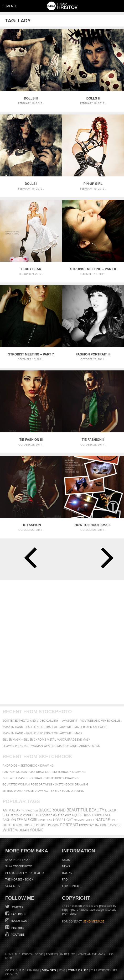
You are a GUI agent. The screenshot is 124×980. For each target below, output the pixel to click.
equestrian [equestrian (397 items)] (82, 815)
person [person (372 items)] (54, 825)
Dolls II (93, 98)
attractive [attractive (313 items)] (30, 810)
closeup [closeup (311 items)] (26, 815)
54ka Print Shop (17, 860)
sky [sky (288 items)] (92, 825)
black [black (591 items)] (111, 810)
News (66, 866)
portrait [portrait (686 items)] (69, 825)
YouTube (17, 934)
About (67, 860)
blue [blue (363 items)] (6, 815)
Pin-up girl (93, 184)
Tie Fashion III (31, 440)
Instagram (19, 921)
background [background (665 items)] (52, 810)
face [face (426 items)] (107, 815)
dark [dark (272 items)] (54, 815)
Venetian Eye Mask (92, 954)
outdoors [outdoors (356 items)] (27, 825)
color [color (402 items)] (37, 815)
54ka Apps (13, 886)
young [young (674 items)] (37, 830)
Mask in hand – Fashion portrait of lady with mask (42, 733)
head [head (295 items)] (49, 820)
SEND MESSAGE (94, 921)
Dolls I (31, 184)
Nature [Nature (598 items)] (103, 819)
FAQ (65, 879)
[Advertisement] (62, 642)
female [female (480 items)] (23, 820)
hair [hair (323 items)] (42, 820)
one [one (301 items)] (113, 820)
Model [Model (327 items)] (90, 820)
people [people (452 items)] (42, 825)
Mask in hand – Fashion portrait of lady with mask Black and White (55, 727)
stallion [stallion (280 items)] (100, 825)
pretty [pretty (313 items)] (84, 825)
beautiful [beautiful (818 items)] (77, 810)
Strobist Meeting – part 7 (31, 354)
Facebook (19, 914)
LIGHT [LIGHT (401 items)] (69, 820)
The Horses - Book (19, 879)
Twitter (17, 907)
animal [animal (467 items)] (9, 810)
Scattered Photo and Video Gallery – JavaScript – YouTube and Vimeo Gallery (62, 720)
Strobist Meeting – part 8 (93, 269)
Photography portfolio (25, 873)
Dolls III (31, 98)
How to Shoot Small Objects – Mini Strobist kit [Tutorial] (93, 525)
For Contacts (73, 886)
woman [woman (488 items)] (22, 830)
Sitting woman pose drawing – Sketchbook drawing (43, 791)
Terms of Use (78, 970)
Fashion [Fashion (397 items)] (9, 820)
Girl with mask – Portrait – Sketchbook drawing (41, 778)
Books (67, 873)
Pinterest (18, 928)
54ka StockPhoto (19, 866)
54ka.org (49, 970)
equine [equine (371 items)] (97, 815)
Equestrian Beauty (60, 954)
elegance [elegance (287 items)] (65, 815)
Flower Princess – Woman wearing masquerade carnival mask (51, 746)
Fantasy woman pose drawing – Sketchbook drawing (44, 772)
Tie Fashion (31, 525)
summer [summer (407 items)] (113, 825)
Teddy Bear (31, 269)
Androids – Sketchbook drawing (28, 765)
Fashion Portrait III (93, 354)
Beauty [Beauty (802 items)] (97, 810)
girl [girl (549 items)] (34, 820)
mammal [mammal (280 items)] (79, 820)
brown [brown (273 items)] (15, 815)
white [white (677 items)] (9, 830)
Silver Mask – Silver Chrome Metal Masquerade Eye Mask (47, 739)
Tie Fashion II (93, 440)
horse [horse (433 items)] (58, 820)
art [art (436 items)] (19, 810)
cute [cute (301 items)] (47, 815)
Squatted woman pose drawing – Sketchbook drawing (45, 784)
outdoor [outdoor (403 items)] (10, 825)
